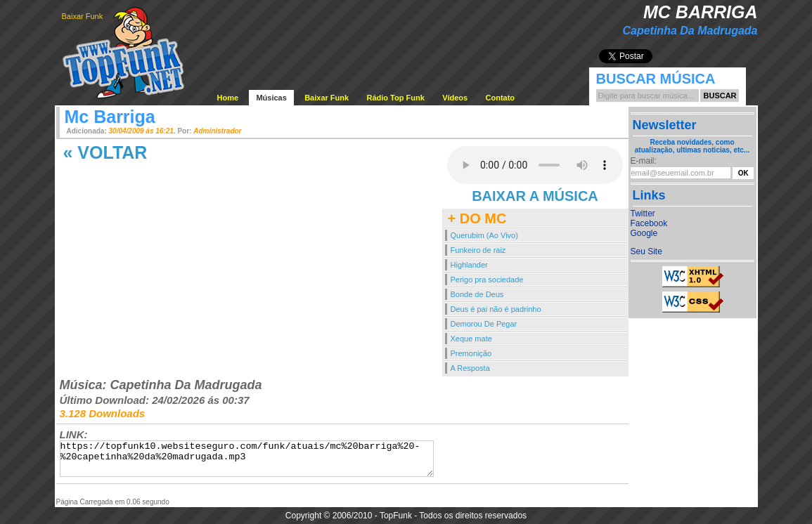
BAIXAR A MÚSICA (535, 196)
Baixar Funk (83, 16)
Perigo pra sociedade (487, 280)
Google (644, 233)
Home (228, 98)
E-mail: (644, 161)
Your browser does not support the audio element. (535, 165)
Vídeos (455, 98)
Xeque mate (471, 339)
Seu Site (646, 251)
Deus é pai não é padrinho (496, 309)
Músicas (271, 98)
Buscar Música (656, 79)
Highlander (469, 265)
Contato (501, 98)
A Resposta (470, 368)
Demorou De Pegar (484, 324)
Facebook (649, 223)
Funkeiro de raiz (478, 250)
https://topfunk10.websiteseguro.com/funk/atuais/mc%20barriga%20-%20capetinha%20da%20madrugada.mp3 (247, 459)
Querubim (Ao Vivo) (484, 235)
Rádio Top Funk (395, 98)
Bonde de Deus (477, 294)
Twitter (643, 214)
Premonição (471, 353)
